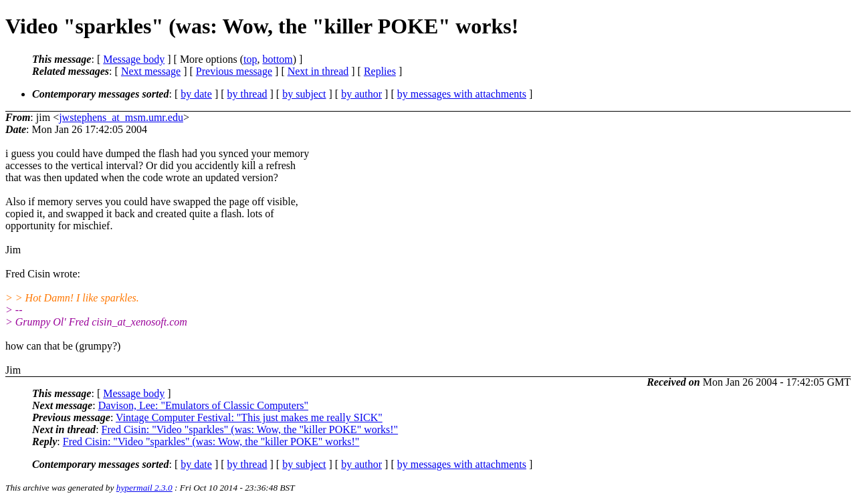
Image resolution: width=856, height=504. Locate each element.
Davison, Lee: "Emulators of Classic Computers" (203, 405)
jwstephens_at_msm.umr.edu (121, 117)
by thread (247, 94)
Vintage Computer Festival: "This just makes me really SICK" (249, 417)
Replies (380, 71)
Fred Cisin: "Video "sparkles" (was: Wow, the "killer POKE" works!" (250, 429)
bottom (277, 59)
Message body (134, 59)
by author (361, 94)
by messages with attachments (462, 94)
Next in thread (318, 71)
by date (196, 94)
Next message (151, 71)
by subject (304, 94)
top (250, 59)
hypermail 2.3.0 (144, 488)
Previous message (234, 71)
